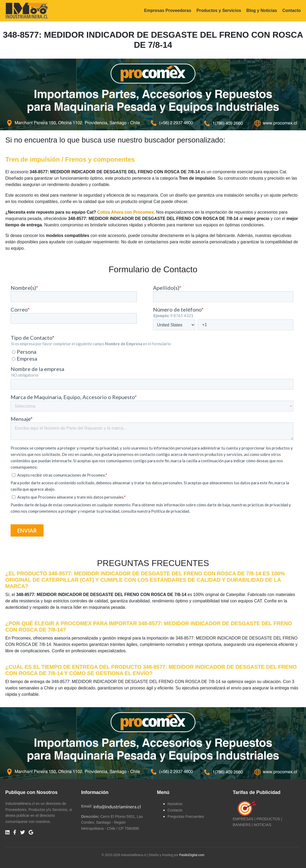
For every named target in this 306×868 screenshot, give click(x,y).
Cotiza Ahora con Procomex (126, 212)
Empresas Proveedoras (168, 10)
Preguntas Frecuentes (186, 817)
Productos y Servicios (219, 10)
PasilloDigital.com (192, 855)
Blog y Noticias (262, 10)
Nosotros (175, 804)
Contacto (292, 10)
